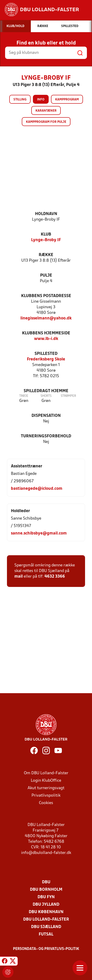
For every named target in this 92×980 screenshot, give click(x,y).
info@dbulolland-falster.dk (46, 853)
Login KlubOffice (46, 781)
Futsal (46, 934)
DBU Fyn (46, 897)
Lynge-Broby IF (46, 240)
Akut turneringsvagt (46, 788)
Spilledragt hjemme (46, 391)
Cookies (46, 803)
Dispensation (46, 416)
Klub (46, 235)
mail (19, 577)
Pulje (46, 276)
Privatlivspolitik (46, 796)
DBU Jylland (46, 905)
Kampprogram (67, 100)
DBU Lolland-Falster (46, 920)
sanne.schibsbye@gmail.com (39, 533)
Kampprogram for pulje (46, 122)
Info (41, 100)
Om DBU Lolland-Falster (46, 773)
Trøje (24, 396)
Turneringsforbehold (46, 436)
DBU (46, 882)
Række (46, 255)
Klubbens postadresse (46, 296)
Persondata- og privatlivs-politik (46, 949)
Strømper (68, 396)
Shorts (46, 396)
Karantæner (46, 111)
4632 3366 (55, 577)
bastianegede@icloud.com (37, 489)
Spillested (46, 354)
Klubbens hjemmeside (46, 333)
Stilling (20, 100)
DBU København (46, 912)
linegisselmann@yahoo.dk (46, 318)
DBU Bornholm (46, 890)
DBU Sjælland (46, 927)
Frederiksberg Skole (46, 359)
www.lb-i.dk (46, 339)
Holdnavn (46, 214)
